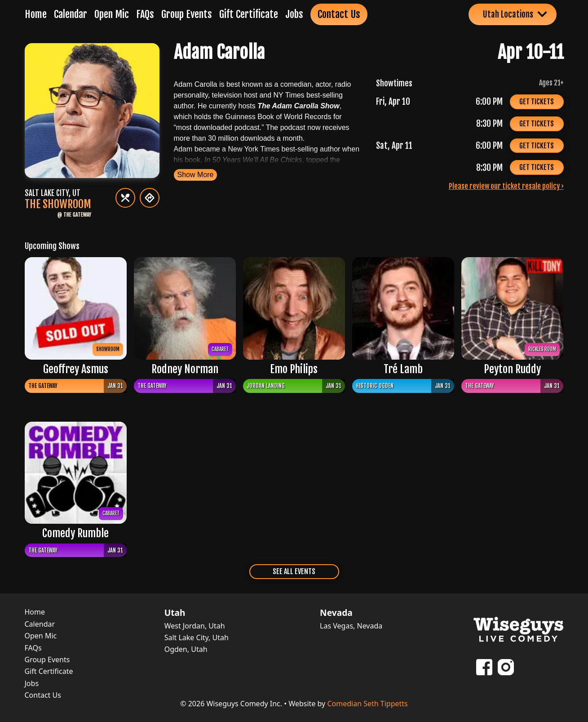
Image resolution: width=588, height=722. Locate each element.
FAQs (145, 14)
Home (36, 14)
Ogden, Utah (186, 649)
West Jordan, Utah (195, 626)
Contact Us (339, 14)
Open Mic (112, 14)
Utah (175, 613)
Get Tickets (537, 102)
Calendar (71, 14)
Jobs (294, 14)
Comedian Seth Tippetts (367, 704)
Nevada (336, 613)
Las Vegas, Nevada (351, 626)
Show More (196, 175)
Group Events (187, 14)
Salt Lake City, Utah (197, 637)
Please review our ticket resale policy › (506, 186)
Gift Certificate (249, 14)
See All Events (294, 571)
